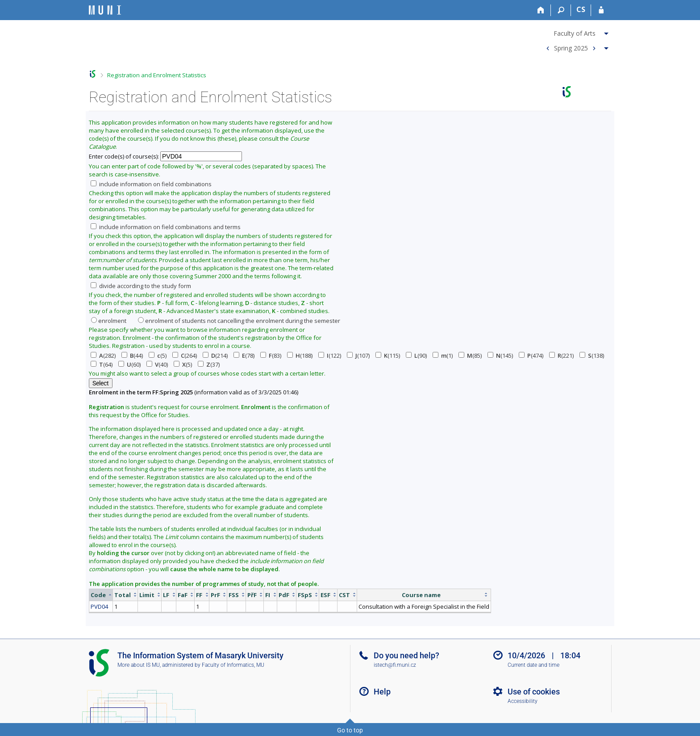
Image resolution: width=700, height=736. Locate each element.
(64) (102, 364)
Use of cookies (534, 692)
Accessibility (523, 701)
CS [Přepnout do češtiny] (581, 9)
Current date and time (533, 665)
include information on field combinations (151, 184)
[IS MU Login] (601, 10)
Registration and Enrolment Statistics (157, 75)
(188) (300, 355)
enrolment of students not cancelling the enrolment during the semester (239, 321)
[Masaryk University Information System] (105, 10)
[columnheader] (101, 595)
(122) (330, 355)
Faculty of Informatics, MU (233, 665)
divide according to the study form (141, 286)
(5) (158, 355)
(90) (416, 355)
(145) (500, 355)
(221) (561, 355)
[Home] (541, 10)
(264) (185, 355)
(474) (531, 355)
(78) (244, 355)
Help (382, 692)
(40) (157, 364)
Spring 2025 (571, 48)
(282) (103, 355)
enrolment (109, 321)
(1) (443, 355)
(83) (271, 355)
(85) (470, 355)
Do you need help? (406, 655)
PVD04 (99, 606)
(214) (215, 355)
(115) (388, 355)
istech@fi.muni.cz (395, 665)
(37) (209, 364)
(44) (132, 355)
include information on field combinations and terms (166, 227)
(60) (129, 364)
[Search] (561, 10)
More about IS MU (139, 665)
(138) (592, 355)
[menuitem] (576, 32)
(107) (358, 355)
